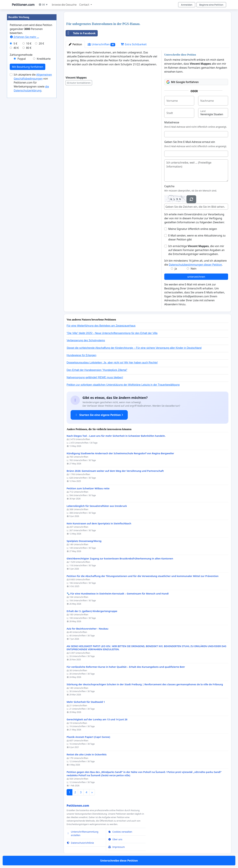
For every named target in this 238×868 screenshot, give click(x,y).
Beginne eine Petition (211, 5)
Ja (176, 269)
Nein (193, 269)
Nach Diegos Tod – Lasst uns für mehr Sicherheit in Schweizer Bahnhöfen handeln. (116, 436)
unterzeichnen (196, 277)
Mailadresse (172, 122)
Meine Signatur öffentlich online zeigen (193, 229)
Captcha (169, 186)
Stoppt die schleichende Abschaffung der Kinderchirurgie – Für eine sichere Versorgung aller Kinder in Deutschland (134, 348)
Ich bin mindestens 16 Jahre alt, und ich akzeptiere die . (195, 263)
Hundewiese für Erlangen (81, 355)
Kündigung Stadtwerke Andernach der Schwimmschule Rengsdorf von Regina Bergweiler (120, 453)
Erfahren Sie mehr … (24, 37)
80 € (29, 48)
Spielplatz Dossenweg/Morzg (84, 541)
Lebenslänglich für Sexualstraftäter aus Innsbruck (97, 506)
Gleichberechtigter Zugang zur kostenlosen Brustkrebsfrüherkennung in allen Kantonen (120, 559)
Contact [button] (84, 5)
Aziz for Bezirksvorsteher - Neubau (87, 629)
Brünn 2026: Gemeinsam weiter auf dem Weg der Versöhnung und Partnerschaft (115, 471)
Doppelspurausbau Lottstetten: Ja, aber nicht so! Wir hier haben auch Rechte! (112, 363)
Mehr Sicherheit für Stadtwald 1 (86, 702)
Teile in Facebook (81, 33)
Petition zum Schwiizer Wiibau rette (88, 488)
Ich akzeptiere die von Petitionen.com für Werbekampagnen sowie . (33, 83)
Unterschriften (101, 44)
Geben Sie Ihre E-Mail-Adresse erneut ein (190, 142)
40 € (16, 48)
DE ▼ (43, 5)
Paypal (22, 59)
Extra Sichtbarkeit (134, 44)
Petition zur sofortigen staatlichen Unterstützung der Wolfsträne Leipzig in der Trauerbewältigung (123, 385)
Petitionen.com (23, 5)
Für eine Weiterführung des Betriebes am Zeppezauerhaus (101, 326)
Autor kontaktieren (79, 83)
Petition (75, 44)
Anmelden (187, 5)
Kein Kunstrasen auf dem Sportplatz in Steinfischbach (99, 523)
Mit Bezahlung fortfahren (28, 67)
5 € (15, 43)
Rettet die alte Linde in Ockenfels (87, 754)
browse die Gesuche (64, 5)
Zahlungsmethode (21, 55)
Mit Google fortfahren (183, 82)
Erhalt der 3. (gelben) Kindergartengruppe (92, 611)
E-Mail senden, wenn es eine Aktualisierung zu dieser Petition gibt (197, 237)
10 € (29, 43)
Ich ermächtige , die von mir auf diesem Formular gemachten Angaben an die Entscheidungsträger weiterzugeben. (196, 250)
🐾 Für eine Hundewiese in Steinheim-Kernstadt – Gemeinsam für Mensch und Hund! (118, 594)
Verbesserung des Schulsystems (86, 340)
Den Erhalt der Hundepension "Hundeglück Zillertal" (97, 370)
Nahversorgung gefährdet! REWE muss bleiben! (95, 377)
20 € (41, 43)
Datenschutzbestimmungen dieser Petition (195, 265)
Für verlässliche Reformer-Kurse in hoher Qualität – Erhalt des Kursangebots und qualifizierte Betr (126, 667)
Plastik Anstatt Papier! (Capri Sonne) (88, 737)
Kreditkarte (44, 59)
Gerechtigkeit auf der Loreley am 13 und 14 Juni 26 (97, 719)
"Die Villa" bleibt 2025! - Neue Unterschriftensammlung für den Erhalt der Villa (112, 333)
